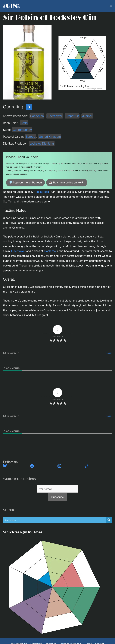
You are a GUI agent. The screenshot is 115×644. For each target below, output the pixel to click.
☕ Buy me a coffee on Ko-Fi (67, 182)
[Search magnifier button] (109, 520)
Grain (24, 123)
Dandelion (37, 116)
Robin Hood (42, 192)
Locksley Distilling (42, 143)
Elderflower (55, 116)
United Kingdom (50, 137)
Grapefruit (72, 116)
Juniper (87, 116)
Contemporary (22, 130)
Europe (30, 137)
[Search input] (55, 520)
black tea (50, 251)
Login (109, 353)
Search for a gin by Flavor (23, 532)
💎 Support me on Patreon (25, 182)
